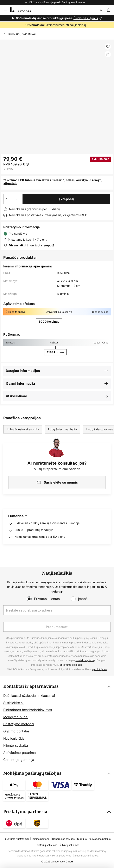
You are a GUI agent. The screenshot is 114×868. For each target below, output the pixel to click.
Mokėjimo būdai (16, 717)
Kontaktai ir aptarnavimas (31, 686)
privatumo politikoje (71, 665)
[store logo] (23, 10)
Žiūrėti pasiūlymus (86, 18)
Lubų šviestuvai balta (62, 429)
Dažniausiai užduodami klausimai (29, 696)
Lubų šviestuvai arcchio (23, 429)
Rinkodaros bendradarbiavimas (28, 710)
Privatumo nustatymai (16, 839)
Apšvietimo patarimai (20, 753)
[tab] (57, 723)
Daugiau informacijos (23, 371)
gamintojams (99, 669)
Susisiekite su (14, 703)
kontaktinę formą (85, 660)
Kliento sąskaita (16, 745)
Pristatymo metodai (19, 724)
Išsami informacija (20, 383)
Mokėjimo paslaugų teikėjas (32, 773)
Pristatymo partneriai (26, 812)
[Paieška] (102, 10)
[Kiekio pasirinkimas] (12, 199)
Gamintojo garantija (19, 760)
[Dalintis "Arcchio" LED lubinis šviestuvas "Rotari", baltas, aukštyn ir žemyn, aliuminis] (108, 54)
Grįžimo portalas (16, 731)
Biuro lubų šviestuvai (22, 34)
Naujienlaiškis (14, 738)
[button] (108, 47)
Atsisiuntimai (16, 396)
